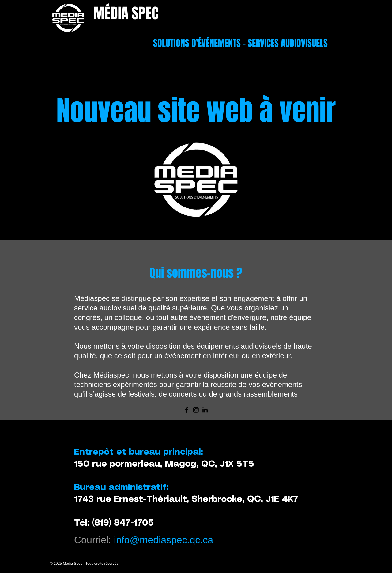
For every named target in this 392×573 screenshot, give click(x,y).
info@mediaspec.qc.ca (164, 540)
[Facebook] (187, 410)
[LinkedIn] (205, 410)
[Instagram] (196, 410)
